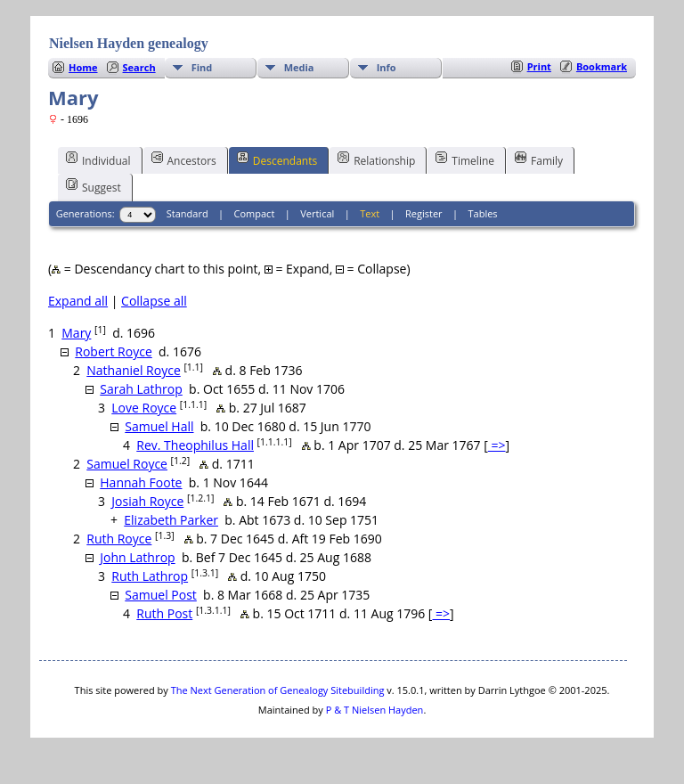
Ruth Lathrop (150, 576)
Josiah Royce (147, 501)
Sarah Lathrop (141, 389)
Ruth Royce (119, 539)
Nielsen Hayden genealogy (129, 43)
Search (139, 67)
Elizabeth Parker (171, 520)
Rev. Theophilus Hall (195, 445)
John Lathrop (137, 557)
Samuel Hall (159, 426)
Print (539, 66)
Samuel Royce (127, 464)
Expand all (78, 301)
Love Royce (144, 408)
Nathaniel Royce (133, 370)
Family (539, 159)
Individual (98, 159)
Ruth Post (164, 613)
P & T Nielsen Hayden (375, 710)
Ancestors (184, 159)
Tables (483, 213)
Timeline (465, 159)
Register (424, 213)
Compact (255, 213)
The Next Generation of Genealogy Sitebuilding (278, 690)
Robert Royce (113, 351)
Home (83, 67)
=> (497, 445)
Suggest (94, 186)
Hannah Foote (141, 482)
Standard (187, 213)
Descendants (277, 159)
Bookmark (602, 66)
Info (387, 67)
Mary (76, 333)
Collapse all (154, 301)
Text (370, 213)
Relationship (376, 159)
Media (299, 67)
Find (202, 67)
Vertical (317, 213)
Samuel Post (161, 595)
